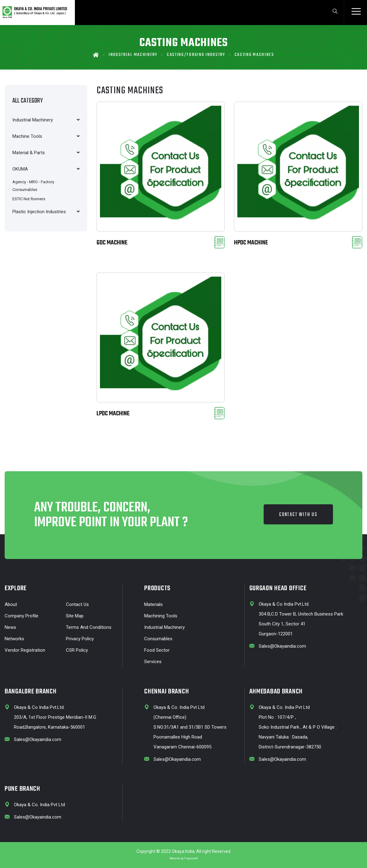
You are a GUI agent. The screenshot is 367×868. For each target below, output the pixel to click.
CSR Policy (77, 650)
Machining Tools (161, 616)
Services (153, 662)
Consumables (158, 639)
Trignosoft (191, 858)
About (11, 604)
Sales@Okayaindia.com (282, 646)
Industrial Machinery (133, 55)
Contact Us (77, 604)
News (10, 627)
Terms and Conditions (89, 627)
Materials (153, 604)
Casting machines (254, 55)
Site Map (75, 616)
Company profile (22, 616)
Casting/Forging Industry (196, 55)
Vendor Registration (25, 650)
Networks (14, 639)
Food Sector (157, 650)
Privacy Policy (80, 639)
